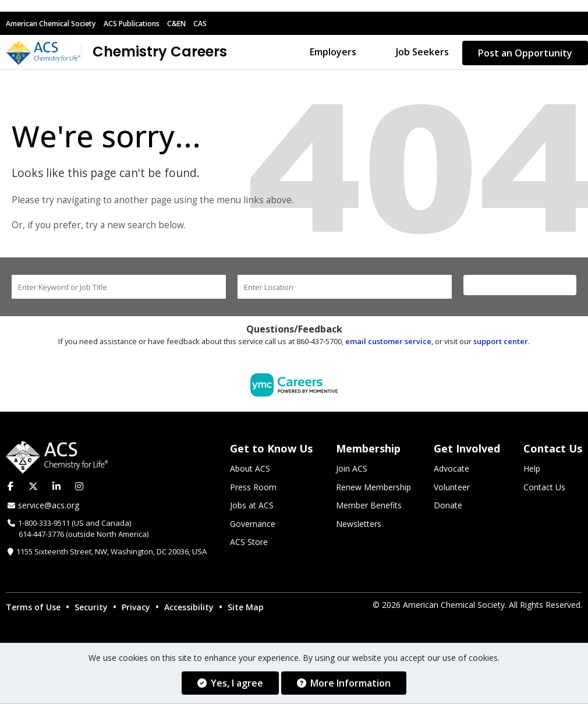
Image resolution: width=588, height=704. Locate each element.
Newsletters (359, 526)
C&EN (193, 23)
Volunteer (452, 489)
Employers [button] (333, 53)
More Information (344, 683)
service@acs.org (49, 507)
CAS (218, 23)
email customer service (388, 343)
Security (91, 609)
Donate (448, 507)
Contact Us (544, 489)
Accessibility (189, 609)
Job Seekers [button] (422, 53)
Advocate (451, 471)
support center (501, 343)
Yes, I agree (230, 683)
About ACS (250, 471)
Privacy (136, 609)
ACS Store (249, 544)
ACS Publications (145, 23)
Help (532, 471)
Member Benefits (369, 507)
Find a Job (520, 287)
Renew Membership (373, 489)
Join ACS (352, 471)
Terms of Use (33, 609)
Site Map (246, 609)
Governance (253, 526)
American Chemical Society (56, 23)
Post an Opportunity (525, 53)
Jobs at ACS (252, 507)
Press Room (253, 489)
